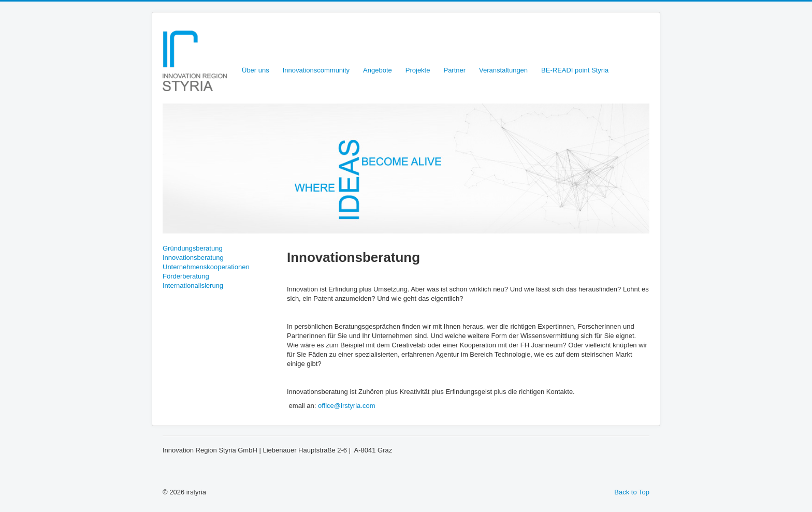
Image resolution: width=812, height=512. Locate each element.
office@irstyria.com (346, 406)
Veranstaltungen (503, 70)
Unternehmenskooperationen (206, 267)
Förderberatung (186, 276)
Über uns (256, 70)
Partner (454, 70)
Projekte (418, 70)
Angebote (378, 70)
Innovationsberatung (193, 258)
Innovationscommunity (316, 70)
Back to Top (632, 492)
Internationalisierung (193, 286)
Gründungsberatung (193, 248)
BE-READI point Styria (575, 70)
